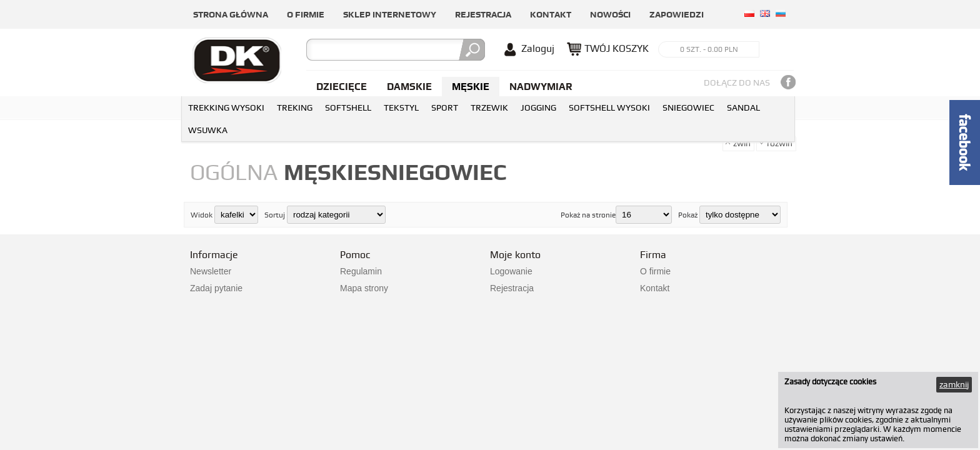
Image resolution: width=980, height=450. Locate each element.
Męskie (471, 87)
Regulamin (361, 271)
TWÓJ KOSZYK (617, 48)
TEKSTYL (401, 107)
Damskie (409, 87)
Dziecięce (342, 87)
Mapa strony (364, 288)
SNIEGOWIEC (688, 107)
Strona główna (231, 14)
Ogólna (234, 172)
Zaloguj (538, 48)
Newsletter (211, 271)
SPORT (445, 107)
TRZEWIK (489, 107)
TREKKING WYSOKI (226, 107)
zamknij (954, 384)
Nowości (610, 14)
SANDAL (743, 107)
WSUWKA (208, 130)
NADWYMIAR (541, 87)
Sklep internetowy (390, 14)
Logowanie (511, 271)
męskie (326, 172)
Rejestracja (483, 14)
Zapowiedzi (677, 14)
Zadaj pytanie (216, 288)
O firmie (306, 14)
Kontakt (551, 14)
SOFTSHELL (348, 107)
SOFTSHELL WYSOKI (609, 107)
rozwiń (780, 143)
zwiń (742, 143)
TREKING (295, 107)
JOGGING (538, 107)
